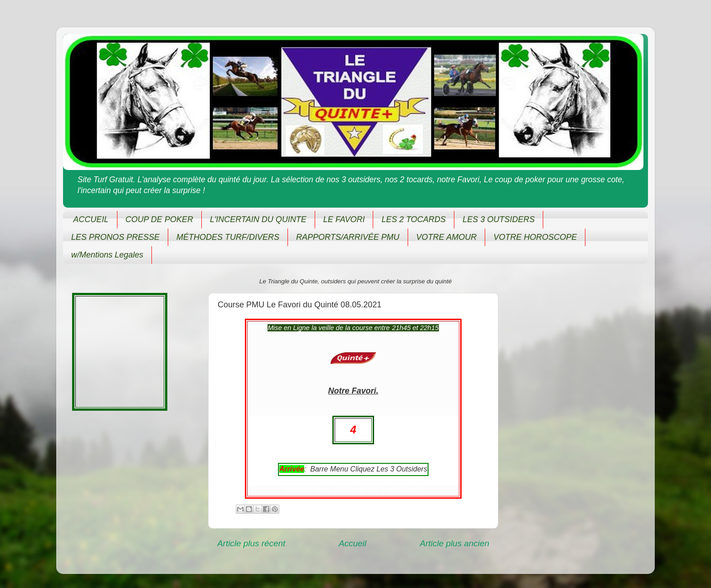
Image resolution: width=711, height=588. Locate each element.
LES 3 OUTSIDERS (499, 219)
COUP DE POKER (159, 219)
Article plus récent (251, 543)
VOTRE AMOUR (446, 237)
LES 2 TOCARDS (414, 219)
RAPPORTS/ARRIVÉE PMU (348, 237)
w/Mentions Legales (107, 255)
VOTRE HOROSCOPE (535, 237)
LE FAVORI (344, 219)
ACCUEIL (91, 219)
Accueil (353, 543)
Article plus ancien (455, 543)
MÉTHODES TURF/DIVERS (228, 237)
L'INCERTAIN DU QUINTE (258, 219)
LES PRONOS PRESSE (115, 237)
